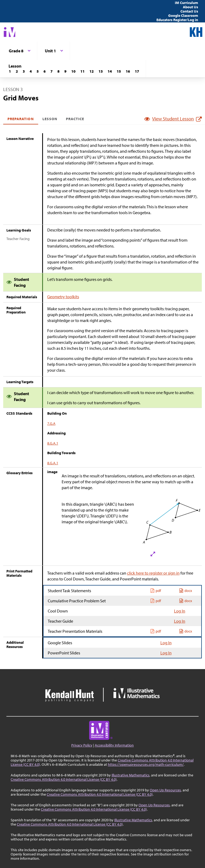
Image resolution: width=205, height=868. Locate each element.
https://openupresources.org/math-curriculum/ (146, 764)
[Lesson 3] (24, 71)
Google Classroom (183, 15)
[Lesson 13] (101, 71)
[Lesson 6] (45, 71)
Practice (75, 119)
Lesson (50, 119)
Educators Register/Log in (177, 20)
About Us (190, 7)
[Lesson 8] (58, 71)
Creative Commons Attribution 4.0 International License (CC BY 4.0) (64, 779)
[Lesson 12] (92, 71)
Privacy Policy (82, 745)
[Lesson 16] (128, 71)
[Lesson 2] (17, 71)
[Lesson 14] (110, 71)
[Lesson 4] (31, 71)
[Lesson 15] (119, 71)
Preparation (21, 119)
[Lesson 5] (38, 71)
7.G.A (51, 423)
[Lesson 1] (10, 71)
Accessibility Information (114, 745)
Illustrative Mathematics (131, 775)
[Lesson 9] (65, 71)
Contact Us (189, 11)
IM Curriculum (186, 3)
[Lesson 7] (52, 71)
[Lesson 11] (82, 71)
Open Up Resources (165, 790)
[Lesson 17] (137, 71)
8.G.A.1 (53, 443)
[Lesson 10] (73, 71)
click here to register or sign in (153, 573)
